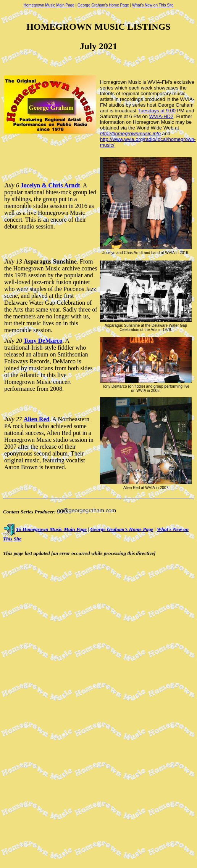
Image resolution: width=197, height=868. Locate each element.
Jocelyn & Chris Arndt (50, 185)
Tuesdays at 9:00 (157, 111)
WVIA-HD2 (161, 116)
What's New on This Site (153, 5)
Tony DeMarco (43, 341)
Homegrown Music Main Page (49, 5)
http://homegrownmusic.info (130, 133)
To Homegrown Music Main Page (45, 529)
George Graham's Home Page (103, 5)
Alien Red (37, 419)
